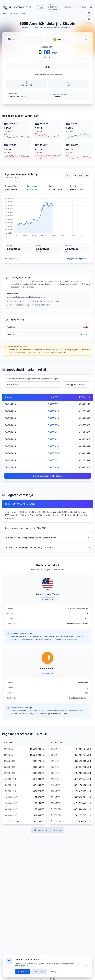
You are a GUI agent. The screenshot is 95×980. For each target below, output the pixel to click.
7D (68, 176)
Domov (5, 14)
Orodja (52, 979)
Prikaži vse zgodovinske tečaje (47, 476)
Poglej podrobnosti (76, 385)
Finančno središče (41, 7)
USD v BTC (15, 14)
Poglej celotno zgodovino (78, 259)
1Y (87, 176)
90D (81, 176)
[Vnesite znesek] (47, 67)
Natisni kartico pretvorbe (47, 830)
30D (74, 176)
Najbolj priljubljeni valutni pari (53, 7)
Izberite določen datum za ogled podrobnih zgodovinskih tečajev (31, 379)
